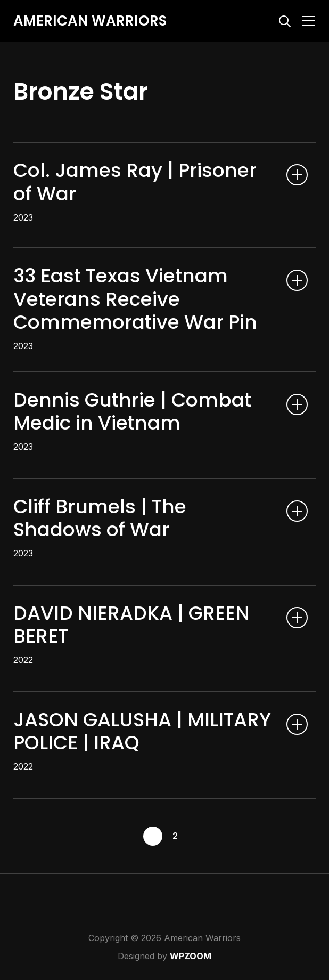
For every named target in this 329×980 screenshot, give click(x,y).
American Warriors (90, 21)
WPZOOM (191, 956)
